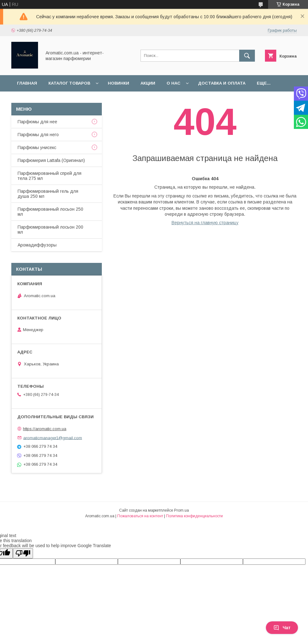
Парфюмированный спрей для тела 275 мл (49, 176)
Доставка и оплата (222, 83)
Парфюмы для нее (37, 122)
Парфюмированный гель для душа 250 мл (48, 194)
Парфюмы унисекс (37, 147)
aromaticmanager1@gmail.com (53, 438)
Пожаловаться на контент (140, 516)
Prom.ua (181, 510)
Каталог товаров (69, 83)
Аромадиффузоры (37, 245)
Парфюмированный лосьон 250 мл (50, 212)
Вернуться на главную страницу (205, 223)
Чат (282, 628)
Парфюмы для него (38, 135)
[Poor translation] (23, 553)
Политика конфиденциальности (194, 516)
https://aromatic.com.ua (45, 429)
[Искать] (247, 56)
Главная (27, 83)
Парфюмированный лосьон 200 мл (50, 230)
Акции (148, 83)
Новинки (118, 83)
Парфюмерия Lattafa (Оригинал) (51, 160)
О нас (173, 83)
